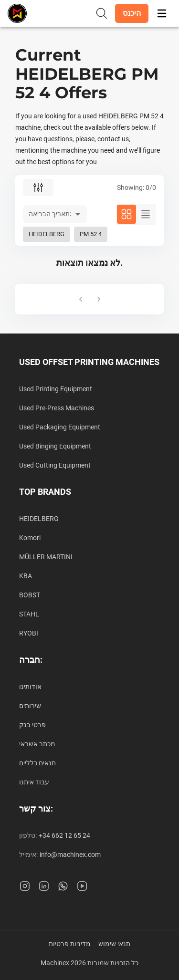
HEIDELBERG (39, 519)
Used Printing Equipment (56, 389)
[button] (132, 13)
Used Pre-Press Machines (57, 408)
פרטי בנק (32, 725)
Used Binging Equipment (55, 446)
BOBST (30, 595)
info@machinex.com (70, 855)
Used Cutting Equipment (55, 465)
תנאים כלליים (37, 763)
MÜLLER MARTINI (46, 557)
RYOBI (29, 633)
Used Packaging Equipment (60, 427)
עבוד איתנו (34, 782)
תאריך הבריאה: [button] (50, 214)
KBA (26, 576)
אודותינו (30, 687)
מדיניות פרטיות (70, 944)
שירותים (30, 706)
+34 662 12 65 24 (64, 835)
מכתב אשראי (37, 744)
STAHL (29, 614)
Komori (30, 538)
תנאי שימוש (114, 944)
